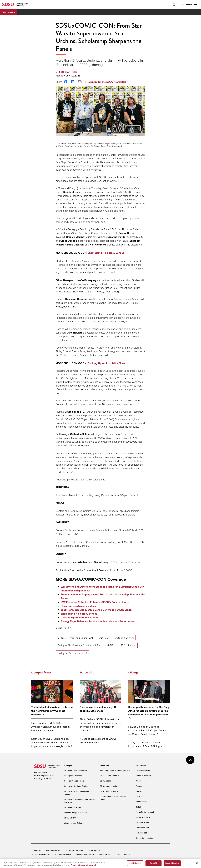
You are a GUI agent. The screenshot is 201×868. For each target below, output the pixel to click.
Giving (133, 672)
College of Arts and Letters (76, 770)
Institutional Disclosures (63, 854)
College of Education (73, 776)
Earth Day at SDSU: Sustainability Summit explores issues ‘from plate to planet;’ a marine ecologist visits (51, 742)
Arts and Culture (125, 638)
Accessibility (37, 850)
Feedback (128, 854)
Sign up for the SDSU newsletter (107, 82)
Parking (139, 786)
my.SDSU (140, 796)
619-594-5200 (40, 773)
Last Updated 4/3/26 (85, 861)
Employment (141, 802)
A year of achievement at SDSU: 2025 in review (98, 741)
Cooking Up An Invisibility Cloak (106, 363)
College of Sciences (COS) (72, 653)
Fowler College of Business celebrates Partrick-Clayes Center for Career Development (147, 730)
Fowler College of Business (76, 813)
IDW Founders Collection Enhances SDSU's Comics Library (95, 602)
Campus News (41, 672)
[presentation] (68, 766)
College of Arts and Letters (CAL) (76, 638)
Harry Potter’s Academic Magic (79, 606)
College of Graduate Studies (76, 786)
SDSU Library (70, 818)
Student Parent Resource (85, 854)
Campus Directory (144, 776)
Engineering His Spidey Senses (106, 253)
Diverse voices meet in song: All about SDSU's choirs (98, 709)
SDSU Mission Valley (109, 791)
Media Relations (143, 817)
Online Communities (145, 838)
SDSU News (7, 12)
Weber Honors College (74, 823)
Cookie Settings (94, 850)
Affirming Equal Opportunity (109, 854)
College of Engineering (74, 781)
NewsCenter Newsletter (146, 812)
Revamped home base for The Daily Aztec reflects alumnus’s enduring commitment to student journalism (149, 711)
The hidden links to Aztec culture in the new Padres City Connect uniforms (52, 711)
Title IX (139, 807)
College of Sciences (72, 807)
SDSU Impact (128, 645)
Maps (138, 781)
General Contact (143, 770)
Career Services (143, 828)
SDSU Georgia (106, 781)
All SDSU (190, 5)
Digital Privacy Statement (74, 850)
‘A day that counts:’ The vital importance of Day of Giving (144, 744)
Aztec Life (105, 638)
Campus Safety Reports (41, 854)
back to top (190, 760)
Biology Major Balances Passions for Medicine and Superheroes (98, 621)
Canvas (139, 791)
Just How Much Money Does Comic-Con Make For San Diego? (97, 610)
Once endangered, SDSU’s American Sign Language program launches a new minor (50, 727)
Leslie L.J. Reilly (68, 72)
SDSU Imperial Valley (109, 786)
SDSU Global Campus (109, 776)
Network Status (143, 822)
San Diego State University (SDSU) (115, 770)
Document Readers (53, 850)
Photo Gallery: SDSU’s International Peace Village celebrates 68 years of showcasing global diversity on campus (100, 725)
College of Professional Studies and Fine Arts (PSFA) (87, 645)
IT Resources (141, 833)
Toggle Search (174, 5)
